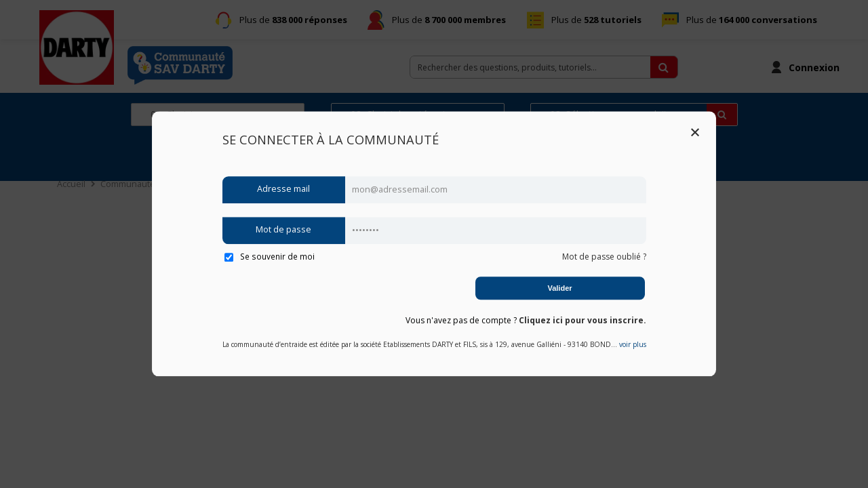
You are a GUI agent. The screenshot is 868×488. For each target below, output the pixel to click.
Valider (559, 288)
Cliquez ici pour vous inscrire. (583, 320)
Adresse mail (283, 189)
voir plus (633, 345)
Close (695, 132)
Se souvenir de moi (270, 256)
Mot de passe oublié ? (604, 257)
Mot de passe (283, 230)
